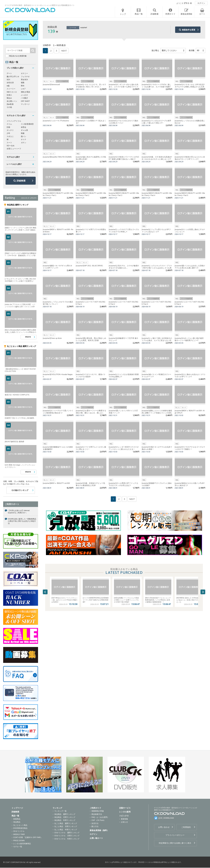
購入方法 (95, 826)
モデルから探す (13, 157)
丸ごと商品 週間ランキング (66, 823)
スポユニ (10, 136)
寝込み (9, 98)
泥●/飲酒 (10, 104)
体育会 (24, 127)
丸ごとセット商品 (20, 825)
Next (203, 592)
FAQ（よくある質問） (100, 817)
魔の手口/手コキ (13, 77)
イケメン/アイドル (14, 121)
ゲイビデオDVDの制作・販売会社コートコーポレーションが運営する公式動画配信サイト (40, 5)
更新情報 (124, 819)
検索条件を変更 (189, 30)
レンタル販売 (125, 812)
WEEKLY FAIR (19, 834)
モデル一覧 (18, 847)
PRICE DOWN (19, 841)
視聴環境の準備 (98, 811)
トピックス (124, 816)
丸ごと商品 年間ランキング (66, 830)
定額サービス (125, 808)
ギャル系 (24, 130)
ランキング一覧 (60, 811)
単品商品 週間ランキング (65, 814)
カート (202, 14)
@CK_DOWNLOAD (166, 818)
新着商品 (17, 819)
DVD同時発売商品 (20, 828)
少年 (8, 133)
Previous (45, 592)
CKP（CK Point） (98, 820)
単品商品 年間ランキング (65, 820)
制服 (23, 133)
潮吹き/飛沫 (26, 92)
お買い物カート (96, 838)
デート (9, 73)
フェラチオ (25, 77)
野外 (23, 86)
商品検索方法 (97, 814)
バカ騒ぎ (24, 98)
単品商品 (17, 822)
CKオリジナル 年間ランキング (67, 839)
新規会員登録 (186, 14)
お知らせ (124, 822)
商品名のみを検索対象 (18, 56)
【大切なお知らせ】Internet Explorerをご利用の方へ (19, 512)
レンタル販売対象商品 (22, 844)
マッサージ (25, 104)
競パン (24, 136)
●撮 (8, 86)
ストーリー (11, 89)
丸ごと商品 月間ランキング (66, 826)
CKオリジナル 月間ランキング (67, 836)
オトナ (24, 139)
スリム (9, 124)
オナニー (24, 73)
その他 (9, 107)
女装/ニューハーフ (14, 149)
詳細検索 (21, 181)
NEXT (64, 51)
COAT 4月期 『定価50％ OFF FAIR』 (28, 837)
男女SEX (24, 80)
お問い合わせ (164, 827)
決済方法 (95, 823)
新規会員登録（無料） (99, 830)
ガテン (24, 143)
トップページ (17, 808)
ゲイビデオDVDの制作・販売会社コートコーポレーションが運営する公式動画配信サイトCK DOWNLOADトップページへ (30, 10)
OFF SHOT (25, 101)
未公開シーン (12, 101)
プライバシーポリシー (175, 835)
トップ (123, 14)
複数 (23, 83)
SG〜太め (11, 146)
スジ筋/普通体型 (27, 124)
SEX (8, 80)
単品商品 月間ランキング (65, 817)
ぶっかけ (24, 95)
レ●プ (23, 89)
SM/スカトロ (12, 92)
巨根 (8, 127)
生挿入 (9, 95)
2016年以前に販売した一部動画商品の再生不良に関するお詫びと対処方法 (22, 521)
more (28, 337)
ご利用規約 (186, 827)
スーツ (9, 143)
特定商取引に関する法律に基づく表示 (175, 843)
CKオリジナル (19, 831)
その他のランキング (20, 490)
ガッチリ (10, 130)
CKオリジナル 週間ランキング (67, 833)
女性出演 (10, 83)
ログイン (201, 3)
